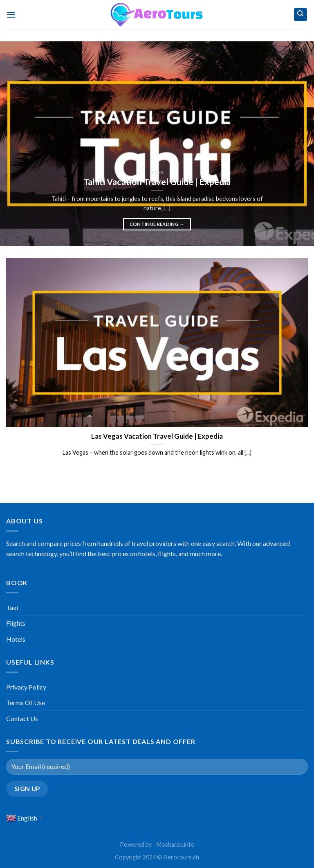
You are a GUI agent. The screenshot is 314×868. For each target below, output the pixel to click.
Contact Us (22, 718)
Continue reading (157, 224)
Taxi (12, 608)
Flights (16, 623)
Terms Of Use (26, 702)
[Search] (301, 15)
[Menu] (11, 15)
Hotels (16, 639)
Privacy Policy (26, 687)
